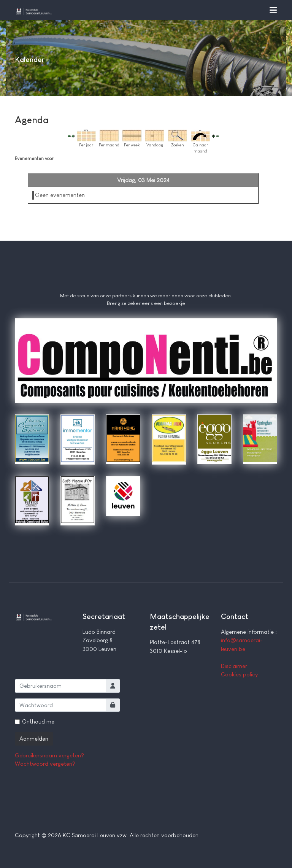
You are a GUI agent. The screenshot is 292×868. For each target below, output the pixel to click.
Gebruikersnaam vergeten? (49, 755)
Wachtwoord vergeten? (45, 764)
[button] (273, 10)
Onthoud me (38, 721)
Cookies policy (239, 674)
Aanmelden (34, 739)
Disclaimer (234, 666)
